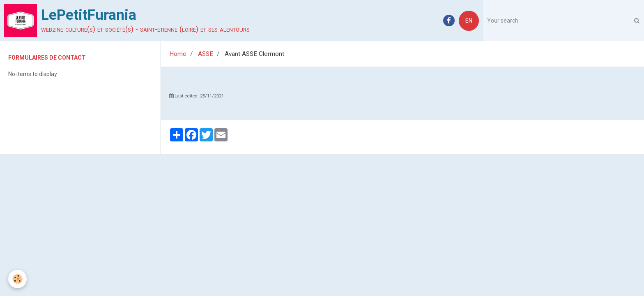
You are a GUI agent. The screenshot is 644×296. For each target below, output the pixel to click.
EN (469, 21)
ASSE (206, 54)
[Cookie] (17, 279)
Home (178, 54)
